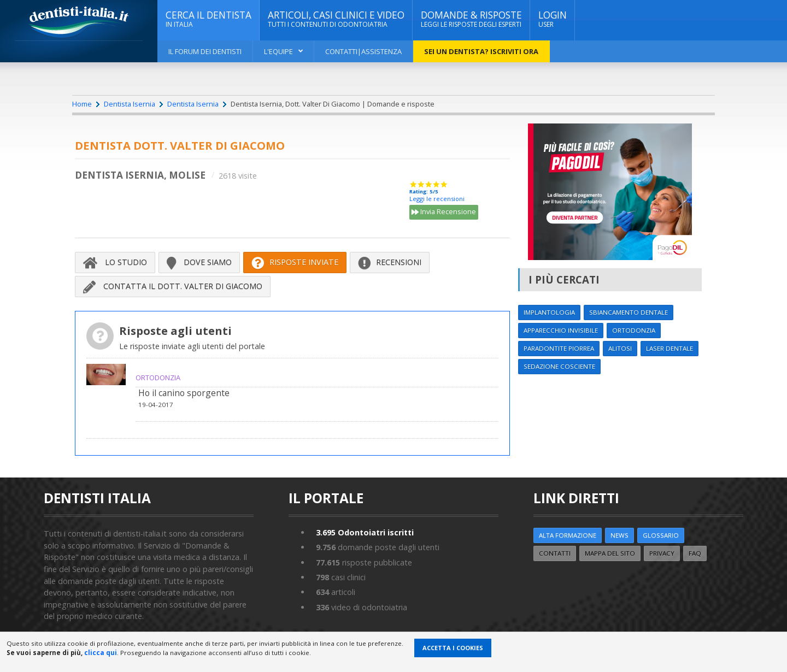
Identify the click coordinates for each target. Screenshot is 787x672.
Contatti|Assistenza (363, 51)
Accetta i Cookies (453, 648)
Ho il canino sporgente (184, 393)
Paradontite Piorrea (559, 348)
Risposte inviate (295, 262)
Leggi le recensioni (437, 199)
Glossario (661, 535)
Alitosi (620, 348)
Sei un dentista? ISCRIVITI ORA (481, 51)
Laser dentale (669, 348)
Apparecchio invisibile (561, 330)
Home (82, 104)
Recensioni (390, 262)
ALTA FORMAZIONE (568, 535)
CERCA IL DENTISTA (209, 19)
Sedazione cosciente (559, 366)
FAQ (695, 553)
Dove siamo (199, 262)
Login (553, 19)
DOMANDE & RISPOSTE (471, 19)
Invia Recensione (444, 213)
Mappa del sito (610, 553)
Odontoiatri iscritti (365, 532)
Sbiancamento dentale (629, 312)
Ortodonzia (634, 330)
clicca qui (101, 653)
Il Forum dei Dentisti (205, 51)
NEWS (619, 535)
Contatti (555, 553)
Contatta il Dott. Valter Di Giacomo (173, 286)
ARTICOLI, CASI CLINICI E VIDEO (336, 19)
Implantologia (549, 312)
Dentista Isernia (130, 104)
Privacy (662, 553)
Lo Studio (115, 262)
